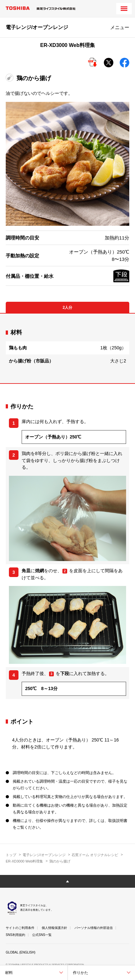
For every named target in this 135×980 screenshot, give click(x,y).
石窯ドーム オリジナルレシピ (95, 855)
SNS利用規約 (15, 935)
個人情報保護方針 (54, 928)
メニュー (120, 27)
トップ (11, 855)
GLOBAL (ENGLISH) (21, 952)
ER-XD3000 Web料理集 (24, 861)
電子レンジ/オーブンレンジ (44, 855)
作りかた (81, 973)
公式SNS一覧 (42, 935)
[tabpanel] (67, 348)
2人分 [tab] (68, 308)
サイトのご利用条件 (20, 928)
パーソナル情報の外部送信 (94, 928)
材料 (9, 973)
